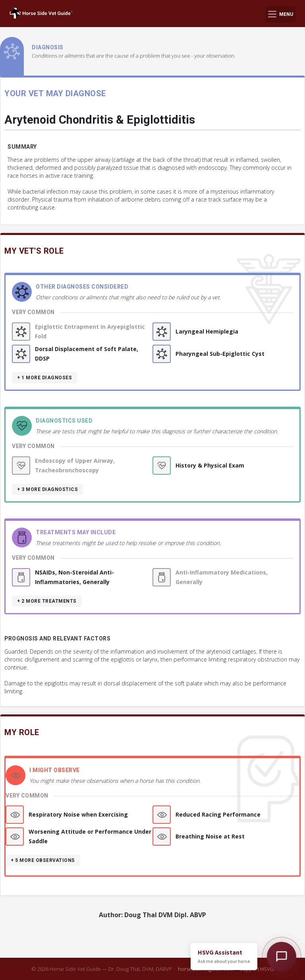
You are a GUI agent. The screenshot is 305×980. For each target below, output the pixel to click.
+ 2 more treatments (47, 601)
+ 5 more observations (43, 860)
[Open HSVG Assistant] (282, 957)
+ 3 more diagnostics (47, 489)
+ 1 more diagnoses (44, 378)
